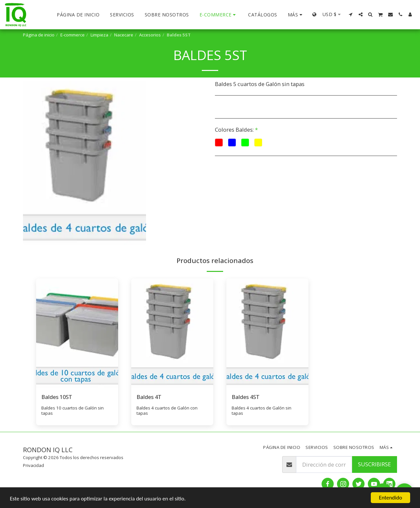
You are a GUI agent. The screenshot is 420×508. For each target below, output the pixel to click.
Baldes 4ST (246, 397)
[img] (77, 333)
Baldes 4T (149, 397)
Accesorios (150, 35)
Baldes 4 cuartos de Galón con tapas (167, 411)
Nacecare (124, 35)
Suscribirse (374, 464)
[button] (351, 14)
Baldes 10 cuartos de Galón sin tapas (73, 411)
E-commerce (73, 35)
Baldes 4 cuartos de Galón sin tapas (262, 411)
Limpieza (99, 35)
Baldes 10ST (57, 397)
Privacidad (33, 465)
